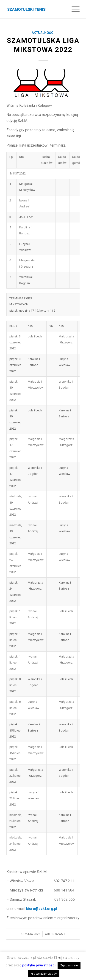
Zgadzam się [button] (69, 965)
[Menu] (73, 9)
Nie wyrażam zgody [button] (44, 974)
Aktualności (43, 33)
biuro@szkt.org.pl (42, 909)
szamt (60, 934)
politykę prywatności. (39, 965)
